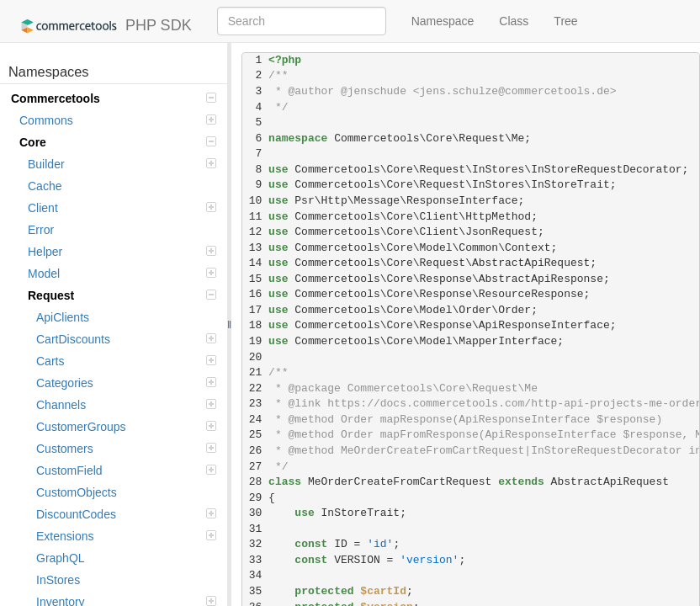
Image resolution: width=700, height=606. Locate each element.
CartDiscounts (126, 339)
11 (255, 217)
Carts (126, 361)
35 (255, 591)
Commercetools (114, 98)
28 (255, 482)
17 (255, 310)
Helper (122, 252)
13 (255, 248)
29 (255, 498)
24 (255, 420)
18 (255, 325)
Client (122, 208)
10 (255, 201)
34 (255, 575)
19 (255, 341)
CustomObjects (77, 492)
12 (255, 232)
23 (255, 404)
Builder (122, 164)
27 (255, 467)
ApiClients (63, 317)
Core (118, 142)
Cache (45, 186)
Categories (126, 383)
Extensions (126, 536)
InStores (58, 580)
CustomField (126, 470)
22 (255, 388)
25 (255, 435)
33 (255, 560)
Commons (118, 120)
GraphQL (61, 558)
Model (122, 274)
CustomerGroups (126, 427)
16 (255, 294)
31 (255, 529)
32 (255, 544)
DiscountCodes (126, 514)
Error (41, 230)
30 (255, 513)
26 (255, 451)
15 (255, 279)
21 (255, 372)
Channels (126, 405)
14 (255, 263)
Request (122, 295)
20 (255, 357)
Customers (126, 449)
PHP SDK (102, 26)
